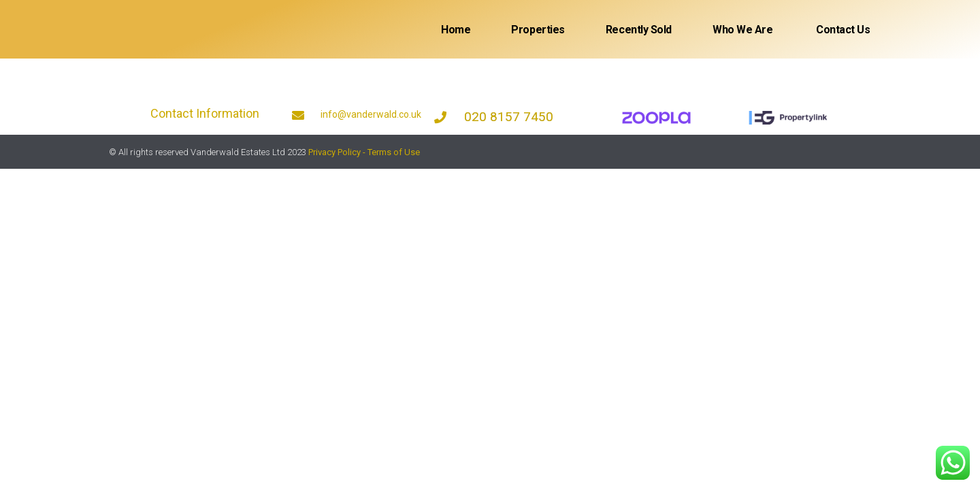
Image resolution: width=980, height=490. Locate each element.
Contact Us (842, 30)
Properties (538, 30)
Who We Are (743, 30)
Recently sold (639, 30)
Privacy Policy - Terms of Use (364, 152)
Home (456, 30)
